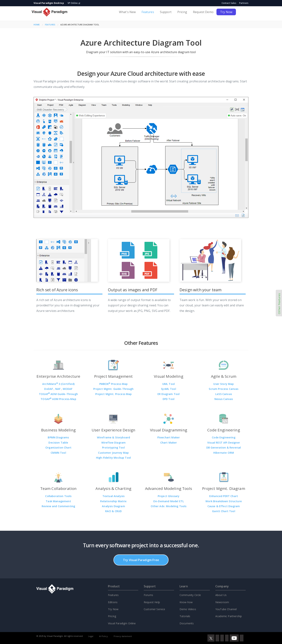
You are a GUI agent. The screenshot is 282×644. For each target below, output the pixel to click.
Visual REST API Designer (224, 443)
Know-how (186, 602)
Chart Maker (169, 443)
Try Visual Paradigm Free (141, 560)
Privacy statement (123, 636)
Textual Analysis (114, 496)
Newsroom (222, 602)
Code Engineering (224, 437)
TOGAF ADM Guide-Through (58, 394)
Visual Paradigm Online (122, 623)
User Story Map (224, 384)
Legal (91, 636)
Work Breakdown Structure (224, 501)
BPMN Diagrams (58, 437)
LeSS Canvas (224, 394)
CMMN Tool (58, 453)
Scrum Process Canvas (224, 389)
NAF (58, 389)
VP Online (74, 3)
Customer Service (154, 609)
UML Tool (169, 384)
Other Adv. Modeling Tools (169, 506)
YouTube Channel (226, 609)
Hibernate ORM (224, 453)
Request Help (152, 602)
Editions (113, 602)
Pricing (182, 12)
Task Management (58, 501)
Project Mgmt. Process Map (114, 394)
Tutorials (185, 616)
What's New (127, 12)
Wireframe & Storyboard (114, 437)
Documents (187, 623)
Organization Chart (58, 448)
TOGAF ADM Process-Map (58, 399)
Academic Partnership (229, 616)
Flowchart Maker (169, 437)
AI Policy (103, 636)
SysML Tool (169, 389)
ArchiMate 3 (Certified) (58, 384)
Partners (244, 3)
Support (166, 12)
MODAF (68, 389)
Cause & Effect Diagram (224, 506)
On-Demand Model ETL (169, 501)
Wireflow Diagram (114, 443)
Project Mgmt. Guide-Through (113, 389)
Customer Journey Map (113, 453)
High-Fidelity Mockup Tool (113, 458)
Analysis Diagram (113, 506)
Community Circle (190, 595)
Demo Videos (188, 609)
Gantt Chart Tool (224, 511)
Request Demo (203, 12)
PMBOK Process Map (114, 384)
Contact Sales (229, 3)
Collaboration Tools (58, 496)
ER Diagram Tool (169, 394)
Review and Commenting (58, 506)
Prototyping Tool (113, 448)
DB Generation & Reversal (224, 448)
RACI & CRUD (114, 511)
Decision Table (58, 443)
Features (148, 12)
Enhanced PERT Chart (224, 496)
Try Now (226, 12)
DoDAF (49, 389)
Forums (148, 595)
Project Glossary (169, 496)
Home (37, 25)
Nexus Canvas (224, 399)
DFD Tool (169, 399)
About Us (221, 595)
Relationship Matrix (113, 501)
